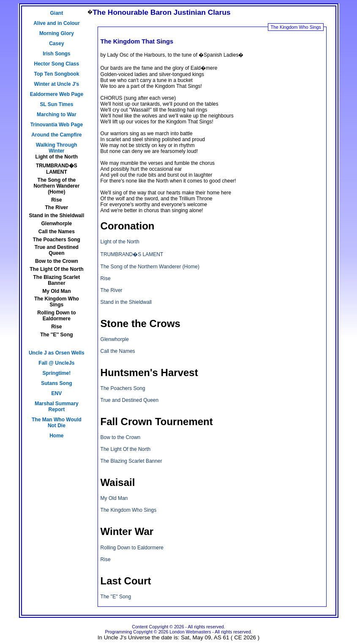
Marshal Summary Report (56, 407)
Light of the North (57, 157)
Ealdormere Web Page (57, 94)
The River (57, 207)
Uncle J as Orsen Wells (57, 353)
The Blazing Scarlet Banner (57, 280)
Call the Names (57, 232)
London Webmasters (190, 632)
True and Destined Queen (57, 250)
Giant (57, 13)
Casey (56, 44)
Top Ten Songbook (56, 74)
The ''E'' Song (56, 335)
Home (56, 436)
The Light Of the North (56, 269)
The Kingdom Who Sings (57, 302)
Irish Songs (56, 54)
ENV (57, 393)
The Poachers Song (57, 240)
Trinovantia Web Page (57, 125)
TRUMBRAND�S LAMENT (57, 169)
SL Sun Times (56, 104)
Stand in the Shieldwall (57, 216)
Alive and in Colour (56, 23)
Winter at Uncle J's (56, 84)
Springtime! (57, 373)
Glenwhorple (57, 224)
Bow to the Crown (57, 261)
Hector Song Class (57, 64)
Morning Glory (57, 33)
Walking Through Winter (57, 148)
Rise (56, 200)
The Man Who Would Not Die (57, 423)
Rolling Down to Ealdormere (56, 316)
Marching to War (57, 115)
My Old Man (56, 291)
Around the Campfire (56, 135)
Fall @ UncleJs (56, 363)
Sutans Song (56, 383)
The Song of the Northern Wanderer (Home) (56, 186)
